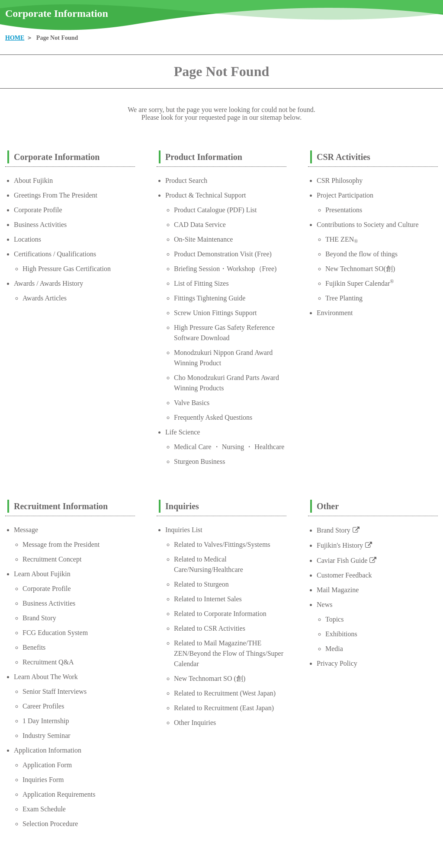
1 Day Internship (46, 721)
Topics (334, 619)
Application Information (48, 750)
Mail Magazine (338, 590)
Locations (27, 239)
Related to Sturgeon (201, 584)
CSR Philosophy (340, 180)
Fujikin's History (340, 545)
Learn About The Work (46, 677)
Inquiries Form (43, 780)
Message (26, 530)
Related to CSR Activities (210, 628)
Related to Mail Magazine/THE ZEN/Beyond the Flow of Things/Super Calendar (229, 653)
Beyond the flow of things (361, 254)
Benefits (34, 647)
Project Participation (345, 195)
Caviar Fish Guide (342, 560)
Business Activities (40, 225)
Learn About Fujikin (42, 574)
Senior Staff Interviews (55, 691)
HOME (15, 38)
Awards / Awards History (48, 283)
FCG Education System (55, 633)
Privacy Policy (337, 663)
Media (334, 649)
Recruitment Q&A (48, 662)
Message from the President (61, 544)
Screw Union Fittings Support (215, 313)
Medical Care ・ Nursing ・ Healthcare (229, 447)
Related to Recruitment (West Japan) (225, 693)
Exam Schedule (44, 809)
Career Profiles (43, 706)
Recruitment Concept (52, 559)
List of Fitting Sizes (201, 283)
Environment (335, 313)
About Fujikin (33, 180)
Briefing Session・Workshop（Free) (225, 269)
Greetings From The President (56, 195)
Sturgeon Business (199, 461)
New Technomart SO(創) (360, 269)
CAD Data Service (200, 225)
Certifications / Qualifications (55, 254)
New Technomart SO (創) (210, 678)
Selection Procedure (50, 824)
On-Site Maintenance (203, 239)
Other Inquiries (195, 723)
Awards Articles (45, 298)
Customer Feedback (344, 575)
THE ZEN (342, 239)
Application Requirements (59, 794)
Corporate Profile (38, 210)
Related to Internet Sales (208, 599)
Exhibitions (341, 634)
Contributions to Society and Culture (368, 225)
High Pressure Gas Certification (67, 269)
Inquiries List (184, 530)
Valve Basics (192, 403)
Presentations (344, 210)
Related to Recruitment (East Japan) (224, 708)
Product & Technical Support (206, 195)
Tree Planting (344, 298)
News (324, 605)
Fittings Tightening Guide (210, 298)
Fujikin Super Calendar (360, 283)
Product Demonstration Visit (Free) (223, 254)
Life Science (183, 432)
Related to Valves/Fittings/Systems (222, 544)
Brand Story (39, 618)
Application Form (47, 765)
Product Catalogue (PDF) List (215, 210)
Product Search (186, 180)
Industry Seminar (47, 736)
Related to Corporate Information (220, 614)
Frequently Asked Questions (213, 417)
